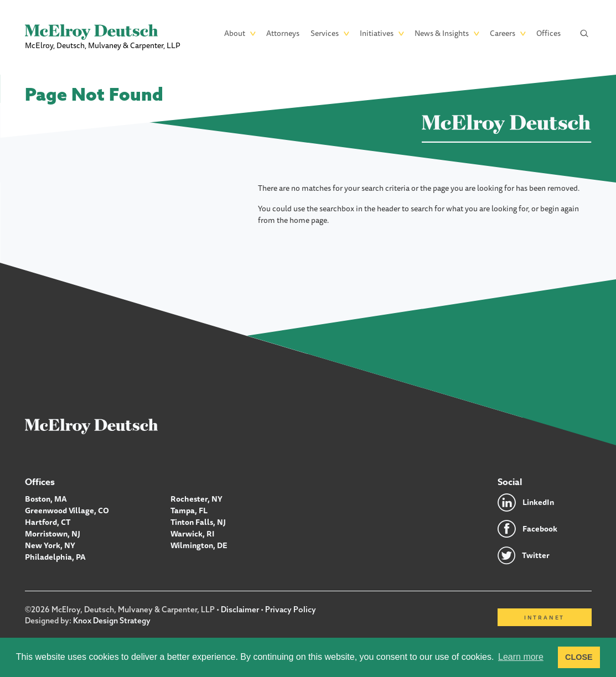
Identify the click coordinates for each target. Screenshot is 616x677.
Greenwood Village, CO (67, 511)
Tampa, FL (189, 511)
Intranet (544, 617)
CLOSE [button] (579, 657)
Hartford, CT (48, 522)
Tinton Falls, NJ (198, 522)
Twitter (536, 555)
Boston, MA (46, 499)
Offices (548, 33)
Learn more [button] (521, 657)
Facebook (540, 529)
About (235, 33)
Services (325, 33)
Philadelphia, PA (55, 557)
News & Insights (442, 33)
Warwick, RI (193, 534)
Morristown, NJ (53, 534)
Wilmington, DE (199, 545)
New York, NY (50, 545)
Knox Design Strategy (112, 621)
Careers (503, 33)
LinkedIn (538, 502)
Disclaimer (240, 610)
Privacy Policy (291, 610)
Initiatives (377, 33)
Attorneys (283, 33)
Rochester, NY (196, 499)
